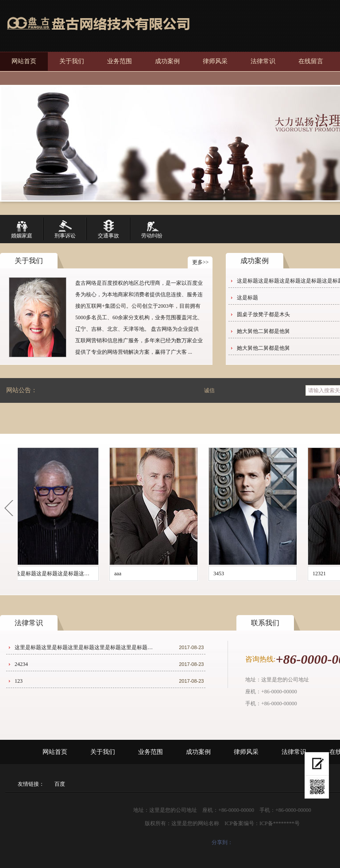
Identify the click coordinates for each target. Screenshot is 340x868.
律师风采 (215, 61)
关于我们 (72, 61)
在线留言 (311, 61)
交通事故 (108, 229)
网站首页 (24, 61)
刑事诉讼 (65, 229)
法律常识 (263, 61)
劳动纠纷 (152, 229)
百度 (60, 784)
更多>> (201, 262)
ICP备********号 (280, 823)
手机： (253, 704)
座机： (253, 692)
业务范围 (120, 61)
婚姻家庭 (22, 229)
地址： (253, 680)
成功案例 (167, 61)
